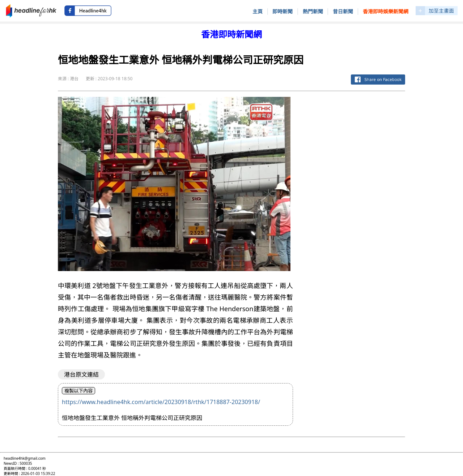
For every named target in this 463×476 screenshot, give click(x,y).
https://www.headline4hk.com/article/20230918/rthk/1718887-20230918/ (161, 402)
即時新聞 (283, 11)
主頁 (258, 11)
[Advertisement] (355, 205)
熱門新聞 (313, 11)
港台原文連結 (81, 374)
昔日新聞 (343, 11)
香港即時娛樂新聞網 (386, 11)
